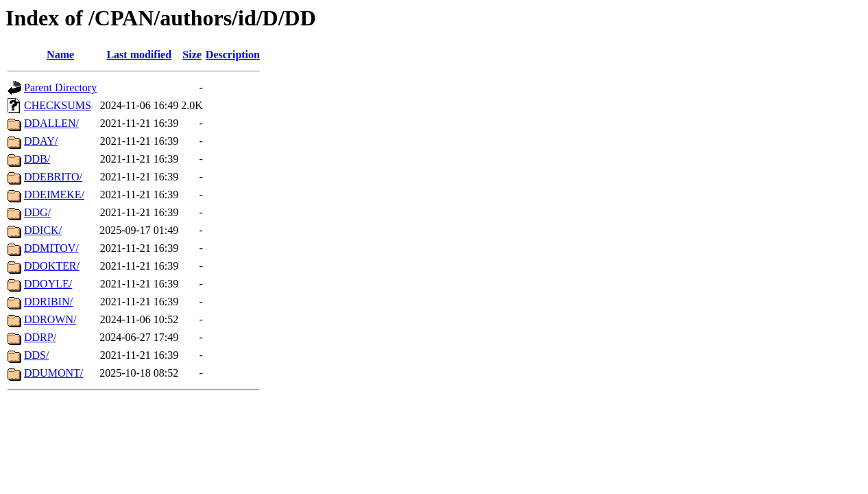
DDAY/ (41, 141)
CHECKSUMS (58, 105)
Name (60, 55)
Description (233, 55)
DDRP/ (40, 337)
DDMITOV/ (51, 248)
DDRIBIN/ (48, 302)
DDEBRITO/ (53, 177)
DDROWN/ (50, 319)
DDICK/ (43, 230)
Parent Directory (60, 87)
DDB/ (37, 159)
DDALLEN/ (51, 123)
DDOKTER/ (52, 266)
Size (192, 55)
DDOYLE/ (48, 284)
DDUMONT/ (53, 373)
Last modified (139, 55)
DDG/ (37, 212)
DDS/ (36, 355)
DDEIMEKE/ (54, 195)
